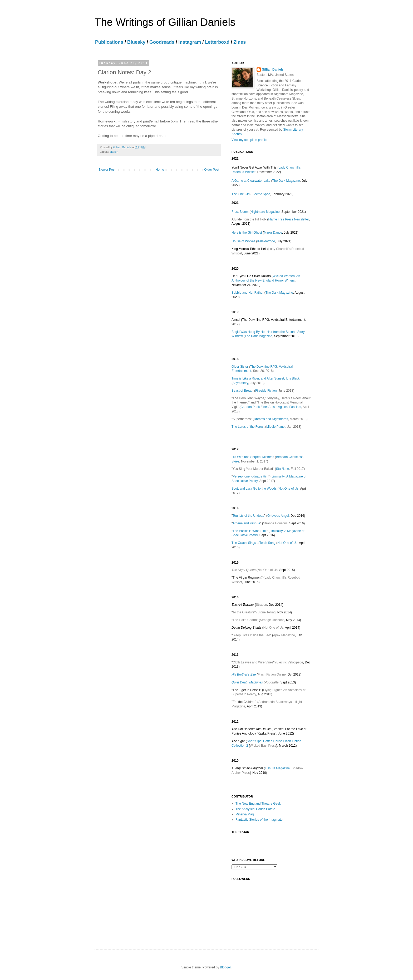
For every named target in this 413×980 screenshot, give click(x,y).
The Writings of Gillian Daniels (165, 22)
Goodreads (162, 42)
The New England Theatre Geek (258, 804)
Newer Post (107, 170)
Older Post (212, 170)
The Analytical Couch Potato (255, 809)
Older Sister (240, 367)
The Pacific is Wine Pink (250, 531)
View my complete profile (249, 140)
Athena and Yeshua (246, 523)
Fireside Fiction (266, 391)
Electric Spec (261, 194)
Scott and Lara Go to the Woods (254, 489)
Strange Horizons (275, 523)
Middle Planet (276, 427)
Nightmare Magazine (265, 212)
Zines (240, 42)
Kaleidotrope (266, 241)
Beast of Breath (242, 391)
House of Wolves (244, 241)
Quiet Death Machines (247, 682)
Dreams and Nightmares (271, 419)
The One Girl (241, 194)
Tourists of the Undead (248, 516)
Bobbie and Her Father (247, 293)
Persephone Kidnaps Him (250, 476)
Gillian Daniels (273, 70)
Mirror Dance (273, 233)
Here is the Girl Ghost (247, 233)
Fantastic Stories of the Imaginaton (260, 820)
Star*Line (282, 469)
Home (160, 170)
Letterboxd (217, 42)
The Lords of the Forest (248, 427)
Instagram (190, 42)
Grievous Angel (278, 516)
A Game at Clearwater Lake (251, 181)
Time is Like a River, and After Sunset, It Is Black (265, 378)
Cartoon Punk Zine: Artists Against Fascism (271, 407)
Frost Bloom (240, 212)
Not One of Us (289, 489)
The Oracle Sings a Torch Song (254, 543)
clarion (114, 152)
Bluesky (136, 42)
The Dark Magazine (286, 181)
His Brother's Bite (244, 674)
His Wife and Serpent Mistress (253, 457)
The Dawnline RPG (264, 367)
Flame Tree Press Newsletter (288, 219)
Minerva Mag (245, 814)
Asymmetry (240, 383)
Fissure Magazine (277, 768)
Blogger (225, 967)
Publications (109, 42)
